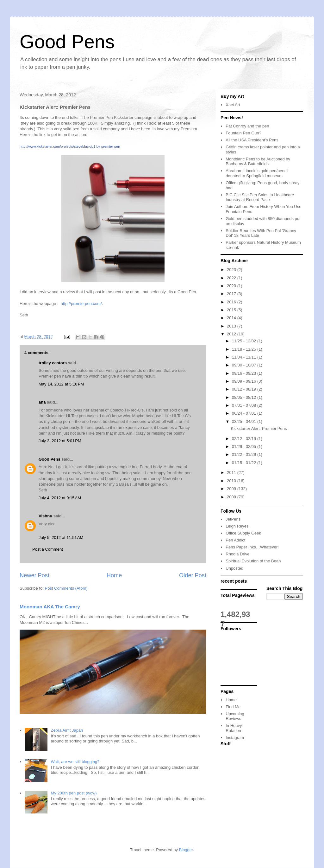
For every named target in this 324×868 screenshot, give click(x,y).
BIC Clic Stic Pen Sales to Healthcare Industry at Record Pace (260, 197)
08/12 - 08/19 (245, 389)
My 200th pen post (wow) (74, 793)
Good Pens (67, 42)
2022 (232, 278)
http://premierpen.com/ (81, 304)
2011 (232, 473)
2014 (232, 318)
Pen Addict (235, 540)
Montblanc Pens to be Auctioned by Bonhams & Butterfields (258, 162)
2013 (232, 326)
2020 (232, 286)
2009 (232, 489)
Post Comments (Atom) (66, 588)
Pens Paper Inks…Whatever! (252, 547)
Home (114, 575)
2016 (232, 302)
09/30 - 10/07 (245, 365)
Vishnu (45, 516)
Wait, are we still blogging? (75, 762)
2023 (232, 270)
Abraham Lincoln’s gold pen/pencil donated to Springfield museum (257, 173)
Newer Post (34, 575)
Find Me (233, 707)
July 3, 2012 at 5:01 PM (60, 441)
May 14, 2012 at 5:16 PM (61, 384)
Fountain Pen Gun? (243, 133)
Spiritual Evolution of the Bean (253, 561)
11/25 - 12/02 (245, 341)
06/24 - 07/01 (245, 413)
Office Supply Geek (243, 533)
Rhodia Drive (237, 554)
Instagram (235, 738)
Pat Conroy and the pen (247, 126)
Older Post (193, 575)
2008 (232, 497)
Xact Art (233, 105)
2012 (232, 334)
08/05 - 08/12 (245, 397)
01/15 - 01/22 (245, 463)
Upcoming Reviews (235, 716)
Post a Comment (48, 549)
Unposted (234, 568)
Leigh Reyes (237, 526)
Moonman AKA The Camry (50, 607)
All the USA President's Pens (252, 140)
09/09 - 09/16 (245, 381)
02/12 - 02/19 (245, 439)
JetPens (233, 519)
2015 (232, 310)
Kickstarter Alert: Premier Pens (259, 428)
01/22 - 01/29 (245, 454)
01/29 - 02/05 (245, 447)
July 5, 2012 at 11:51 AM (61, 538)
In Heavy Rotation (234, 728)
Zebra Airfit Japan (67, 730)
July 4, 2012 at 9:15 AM (60, 498)
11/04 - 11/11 (245, 357)
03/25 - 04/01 (245, 421)
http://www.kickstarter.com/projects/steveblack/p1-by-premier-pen (70, 146)
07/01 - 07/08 (245, 405)
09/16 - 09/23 (245, 373)
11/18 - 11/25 (245, 349)
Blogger (186, 850)
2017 (232, 294)
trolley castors (53, 363)
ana (42, 402)
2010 (232, 481)
